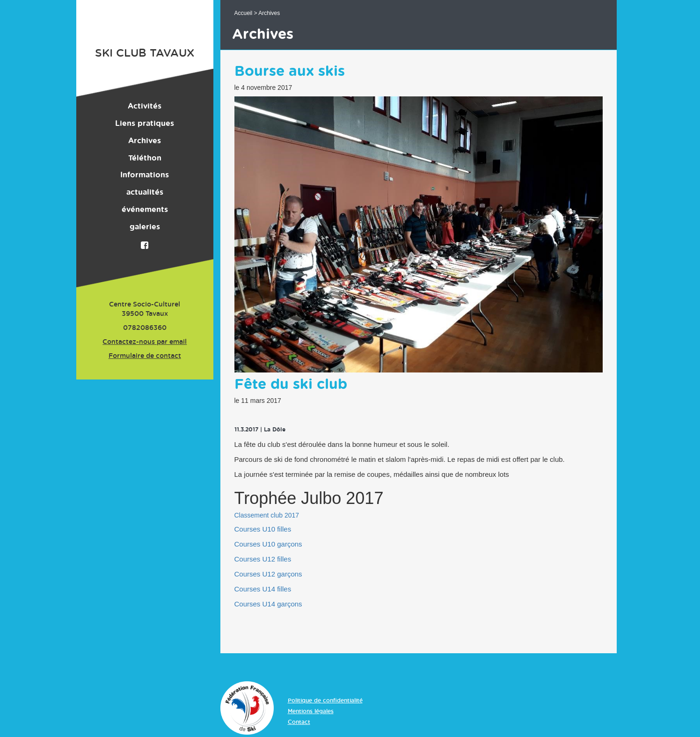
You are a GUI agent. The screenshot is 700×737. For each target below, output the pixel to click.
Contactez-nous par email (145, 342)
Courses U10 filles (263, 529)
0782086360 (145, 328)
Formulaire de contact (145, 356)
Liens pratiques (145, 124)
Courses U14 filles (263, 589)
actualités (145, 192)
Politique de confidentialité (325, 701)
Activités (145, 106)
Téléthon (145, 158)
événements (145, 210)
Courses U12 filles (263, 559)
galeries (145, 227)
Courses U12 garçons (268, 574)
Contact (299, 722)
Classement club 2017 (267, 515)
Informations (145, 175)
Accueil (244, 13)
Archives (145, 141)
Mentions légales (311, 711)
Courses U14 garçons (268, 604)
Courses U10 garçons (268, 544)
